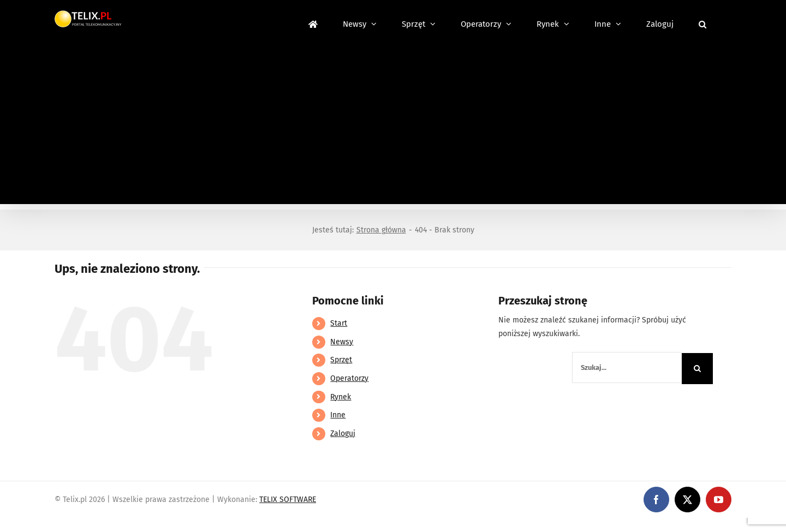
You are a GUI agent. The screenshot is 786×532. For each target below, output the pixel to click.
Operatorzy (349, 378)
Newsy (342, 342)
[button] (702, 23)
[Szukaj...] (627, 367)
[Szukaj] (697, 369)
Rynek (341, 397)
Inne (338, 415)
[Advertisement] (393, 128)
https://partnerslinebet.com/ (203, 525)
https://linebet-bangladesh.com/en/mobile (75, 525)
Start (339, 323)
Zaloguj (343, 434)
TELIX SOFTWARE (288, 500)
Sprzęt (341, 360)
